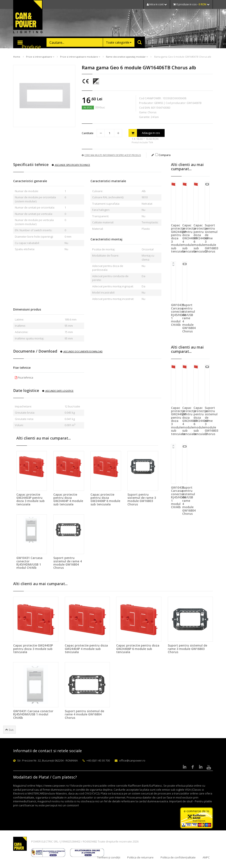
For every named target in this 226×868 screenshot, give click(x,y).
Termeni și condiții (109, 857)
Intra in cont (157, 4)
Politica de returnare (140, 857)
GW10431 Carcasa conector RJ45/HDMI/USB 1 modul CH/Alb (29, 563)
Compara (163, 155)
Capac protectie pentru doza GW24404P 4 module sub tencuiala (68, 499)
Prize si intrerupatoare (40, 57)
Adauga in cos (144, 133)
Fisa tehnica (24, 377)
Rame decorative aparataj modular (127, 57)
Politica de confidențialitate (178, 857)
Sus (9, 730)
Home (17, 57)
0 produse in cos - (191, 4)
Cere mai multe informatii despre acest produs (111, 155)
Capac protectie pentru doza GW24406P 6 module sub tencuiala (105, 499)
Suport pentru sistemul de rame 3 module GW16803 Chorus (142, 499)
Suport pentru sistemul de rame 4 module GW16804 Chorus (68, 563)
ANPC (206, 857)
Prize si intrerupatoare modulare (80, 57)
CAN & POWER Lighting (28, 17)
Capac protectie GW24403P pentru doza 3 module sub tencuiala (30, 499)
